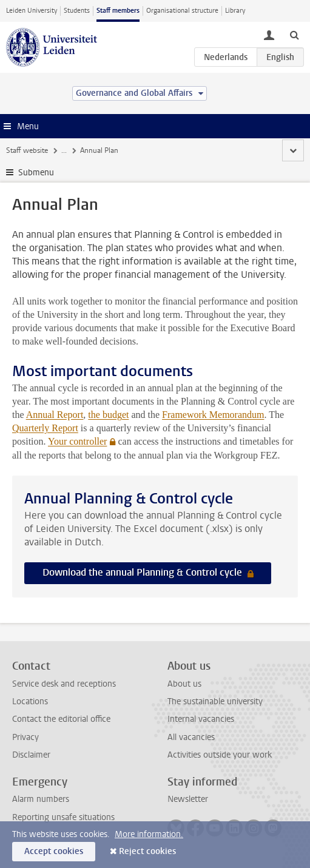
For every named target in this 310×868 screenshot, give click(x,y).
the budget (108, 415)
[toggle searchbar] (294, 35)
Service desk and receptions (64, 684)
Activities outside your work (220, 755)
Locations (30, 701)
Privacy (25, 737)
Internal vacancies (201, 719)
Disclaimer (31, 755)
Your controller (77, 441)
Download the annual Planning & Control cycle (143, 572)
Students (77, 11)
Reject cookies (147, 851)
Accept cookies (54, 851)
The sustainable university (215, 701)
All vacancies (191, 737)
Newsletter (188, 799)
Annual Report (55, 415)
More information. (149, 834)
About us (184, 684)
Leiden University (32, 11)
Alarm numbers (41, 799)
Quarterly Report (45, 428)
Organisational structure (182, 11)
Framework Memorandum (213, 415)
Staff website (27, 150)
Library (235, 11)
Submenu (36, 173)
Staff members (118, 11)
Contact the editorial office (61, 719)
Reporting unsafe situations (63, 817)
